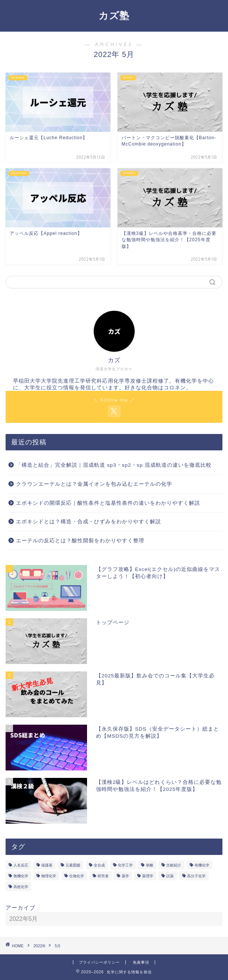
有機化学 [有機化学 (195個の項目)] (202, 865)
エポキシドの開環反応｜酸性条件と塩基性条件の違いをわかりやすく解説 (108, 503)
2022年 (40, 946)
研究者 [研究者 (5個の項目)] (103, 876)
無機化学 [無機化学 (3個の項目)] (21, 876)
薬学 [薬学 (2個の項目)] (125, 876)
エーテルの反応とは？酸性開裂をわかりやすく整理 (80, 541)
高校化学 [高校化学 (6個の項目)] (21, 887)
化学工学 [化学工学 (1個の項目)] (125, 865)
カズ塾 (114, 15)
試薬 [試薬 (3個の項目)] (170, 876)
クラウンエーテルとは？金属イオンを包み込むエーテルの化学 (94, 484)
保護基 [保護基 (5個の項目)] (47, 865)
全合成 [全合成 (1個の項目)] (99, 865)
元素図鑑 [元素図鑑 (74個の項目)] (73, 865)
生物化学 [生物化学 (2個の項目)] (77, 876)
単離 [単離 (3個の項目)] (150, 865)
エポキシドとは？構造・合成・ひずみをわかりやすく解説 (89, 522)
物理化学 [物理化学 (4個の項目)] (49, 876)
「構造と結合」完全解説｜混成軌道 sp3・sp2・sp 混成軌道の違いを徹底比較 (114, 465)
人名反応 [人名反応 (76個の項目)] (21, 865)
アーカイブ (20, 908)
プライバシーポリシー (99, 962)
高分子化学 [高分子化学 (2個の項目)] (196, 876)
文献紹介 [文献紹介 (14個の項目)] (174, 865)
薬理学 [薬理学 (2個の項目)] (148, 876)
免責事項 (141, 962)
